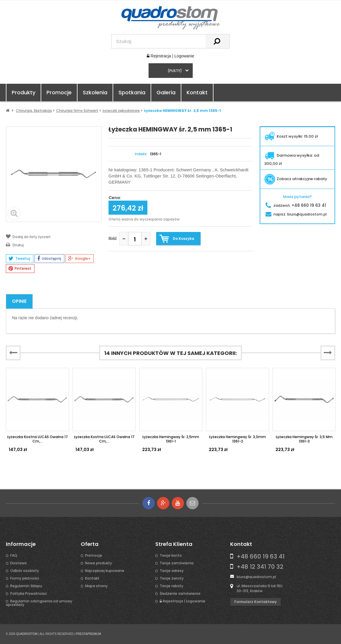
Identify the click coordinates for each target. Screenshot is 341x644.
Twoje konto (171, 556)
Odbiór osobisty (25, 571)
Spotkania (132, 92)
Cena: (115, 198)
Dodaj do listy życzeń (28, 236)
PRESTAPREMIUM (88, 634)
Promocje (59, 92)
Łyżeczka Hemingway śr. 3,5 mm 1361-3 (304, 439)
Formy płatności (25, 578)
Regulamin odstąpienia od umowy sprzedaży (39, 603)
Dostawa (18, 563)
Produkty (24, 92)
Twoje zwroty (172, 578)
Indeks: (141, 154)
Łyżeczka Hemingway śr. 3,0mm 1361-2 (237, 439)
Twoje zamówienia (177, 563)
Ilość (113, 238)
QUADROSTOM (27, 634)
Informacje (21, 544)
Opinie (19, 301)
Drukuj (15, 245)
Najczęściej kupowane (105, 571)
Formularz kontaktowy (255, 602)
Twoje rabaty (172, 586)
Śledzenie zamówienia (180, 594)
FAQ (14, 556)
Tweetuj (19, 259)
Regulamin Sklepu (26, 586)
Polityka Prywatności (29, 594)
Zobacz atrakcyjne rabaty (296, 179)
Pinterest (20, 269)
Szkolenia (95, 92)
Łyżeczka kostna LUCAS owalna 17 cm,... (38, 439)
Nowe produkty (99, 563)
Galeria (166, 92)
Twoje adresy (172, 571)
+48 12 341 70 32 (260, 567)
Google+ (79, 259)
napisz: (296, 214)
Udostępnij (49, 259)
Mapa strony (96, 586)
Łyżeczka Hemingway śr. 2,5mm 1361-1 (171, 439)
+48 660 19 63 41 (261, 556)
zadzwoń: (296, 205)
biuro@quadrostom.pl (256, 577)
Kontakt (197, 92)
